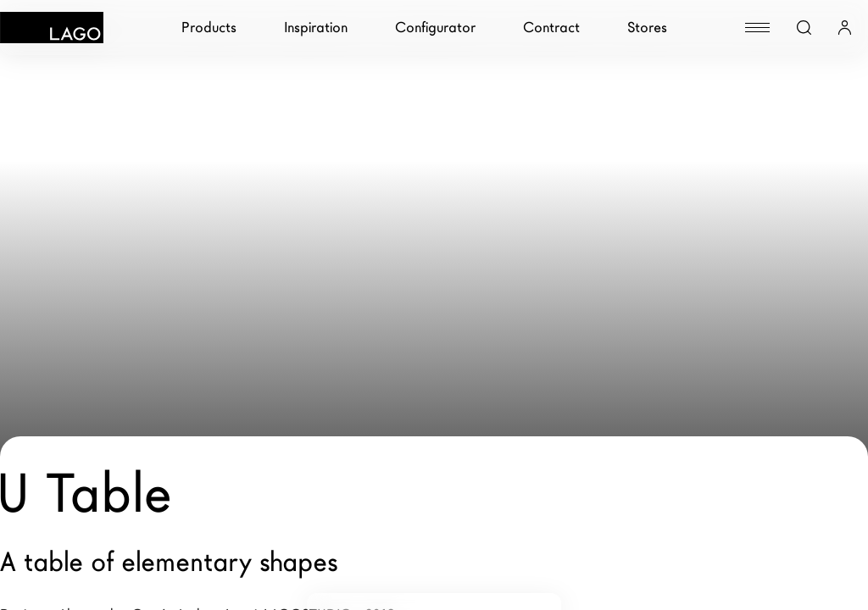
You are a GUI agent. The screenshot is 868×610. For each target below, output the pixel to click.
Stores (647, 28)
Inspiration (316, 28)
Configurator (435, 28)
